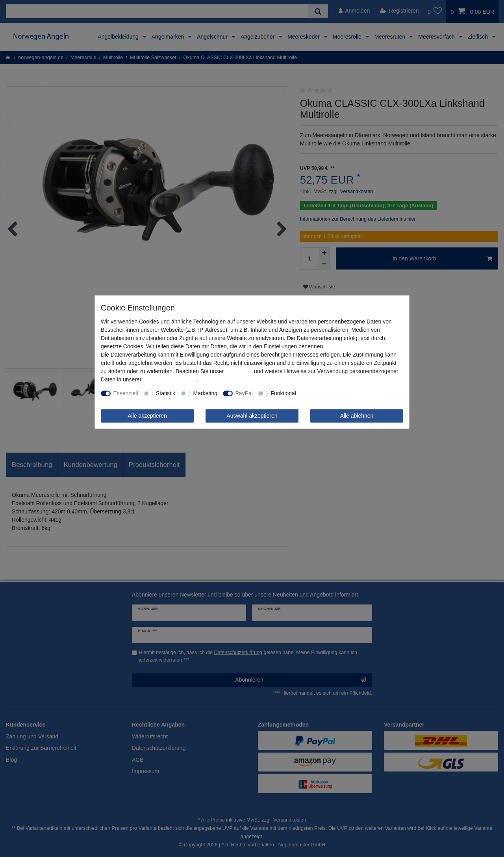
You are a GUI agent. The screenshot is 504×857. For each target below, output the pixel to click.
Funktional (283, 393)
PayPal (244, 393)
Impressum (239, 371)
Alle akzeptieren (147, 416)
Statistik (166, 393)
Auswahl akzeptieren (252, 416)
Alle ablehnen (357, 416)
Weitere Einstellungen (328, 393)
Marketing (205, 393)
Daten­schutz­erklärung (170, 379)
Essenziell (126, 393)
